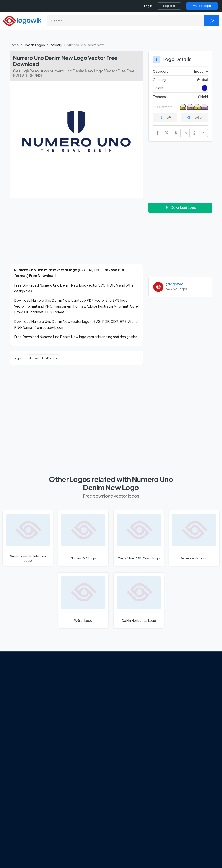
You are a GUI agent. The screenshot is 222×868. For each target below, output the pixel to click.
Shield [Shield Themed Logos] (203, 97)
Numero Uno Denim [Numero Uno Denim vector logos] (43, 358)
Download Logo (180, 207)
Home (14, 45)
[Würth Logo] (83, 600)
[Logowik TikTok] (14, 735)
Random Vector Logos (186, 760)
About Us (20, 693)
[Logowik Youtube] (49, 727)
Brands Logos (34, 45)
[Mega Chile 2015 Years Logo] (139, 538)
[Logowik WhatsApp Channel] (23, 735)
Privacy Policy (24, 709)
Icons (174, 692)
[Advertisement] (76, 234)
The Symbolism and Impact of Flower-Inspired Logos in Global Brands (86, 747)
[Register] (169, 6)
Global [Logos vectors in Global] (202, 80)
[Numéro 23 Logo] (83, 538)
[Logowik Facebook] (13, 727)
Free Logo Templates (185, 684)
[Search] (126, 21)
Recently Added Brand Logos (186, 717)
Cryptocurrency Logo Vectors (186, 742)
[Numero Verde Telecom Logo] (28, 538)
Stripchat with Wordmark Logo (136, 740)
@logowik (174, 284)
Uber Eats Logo (129, 707)
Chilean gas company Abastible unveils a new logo (86, 732)
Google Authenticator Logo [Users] (138, 684)
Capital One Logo (131, 715)
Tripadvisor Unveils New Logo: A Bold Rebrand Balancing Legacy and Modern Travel (82, 702)
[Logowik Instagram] (31, 727)
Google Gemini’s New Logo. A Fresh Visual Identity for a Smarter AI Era (86, 681)
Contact (20, 701)
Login (148, 6)
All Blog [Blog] (71, 760)
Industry (56, 45)
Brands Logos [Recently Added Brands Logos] (180, 676)
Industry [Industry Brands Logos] (201, 71)
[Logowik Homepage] (22, 20)
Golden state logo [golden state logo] (131, 730)
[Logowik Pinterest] (40, 727)
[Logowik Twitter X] (22, 727)
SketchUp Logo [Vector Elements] (129, 699)
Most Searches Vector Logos (191, 752)
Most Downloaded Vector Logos (189, 729)
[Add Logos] (202, 6)
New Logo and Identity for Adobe (85, 720)
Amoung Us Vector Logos (136, 676)
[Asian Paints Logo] (194, 538)
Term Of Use (23, 716)
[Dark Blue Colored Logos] (205, 88)
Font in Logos (179, 707)
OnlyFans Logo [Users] (129, 692)
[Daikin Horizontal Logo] (139, 600)
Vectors (175, 699)
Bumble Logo (127, 722)
